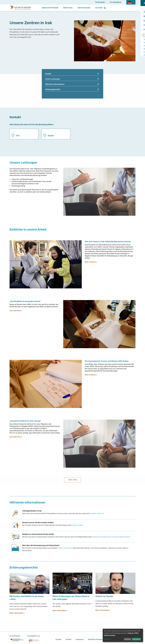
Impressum (80, 639)
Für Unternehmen (116, 2)
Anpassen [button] (107, 639)
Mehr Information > (17, 613)
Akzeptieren (136, 639)
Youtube (58, 639)
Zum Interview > (16, 311)
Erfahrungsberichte (53, 89)
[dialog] (123, 635)
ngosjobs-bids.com (97, 513)
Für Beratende (100, 2)
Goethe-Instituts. (78, 525)
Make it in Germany (65, 548)
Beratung (68, 8)
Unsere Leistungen (53, 79)
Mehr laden (73, 480)
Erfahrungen (84, 8)
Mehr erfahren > (91, 262)
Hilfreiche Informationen (55, 84)
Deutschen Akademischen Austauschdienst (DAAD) (111, 537)
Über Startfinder (50, 8)
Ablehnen (128, 639)
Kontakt (48, 74)
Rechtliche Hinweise (95, 639)
